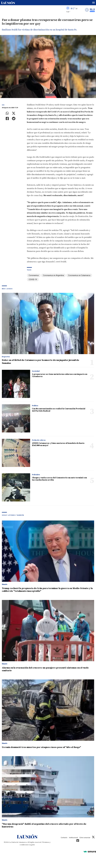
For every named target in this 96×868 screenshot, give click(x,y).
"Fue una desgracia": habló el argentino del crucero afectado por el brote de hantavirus (44, 825)
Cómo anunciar (85, 838)
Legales (32, 845)
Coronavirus (34, 275)
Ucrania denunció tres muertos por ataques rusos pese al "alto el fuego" (41, 747)
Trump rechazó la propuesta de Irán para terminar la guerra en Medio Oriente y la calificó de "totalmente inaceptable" (47, 590)
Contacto (64, 838)
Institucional (73, 838)
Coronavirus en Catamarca (79, 275)
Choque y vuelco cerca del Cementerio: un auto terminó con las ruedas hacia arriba (59, 479)
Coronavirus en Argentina (53, 275)
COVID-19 (33, 279)
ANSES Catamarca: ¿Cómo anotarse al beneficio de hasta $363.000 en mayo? (58, 444)
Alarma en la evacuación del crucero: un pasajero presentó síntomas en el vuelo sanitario (45, 669)
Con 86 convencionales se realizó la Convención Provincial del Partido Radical (59, 410)
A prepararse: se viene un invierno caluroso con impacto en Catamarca (60, 375)
